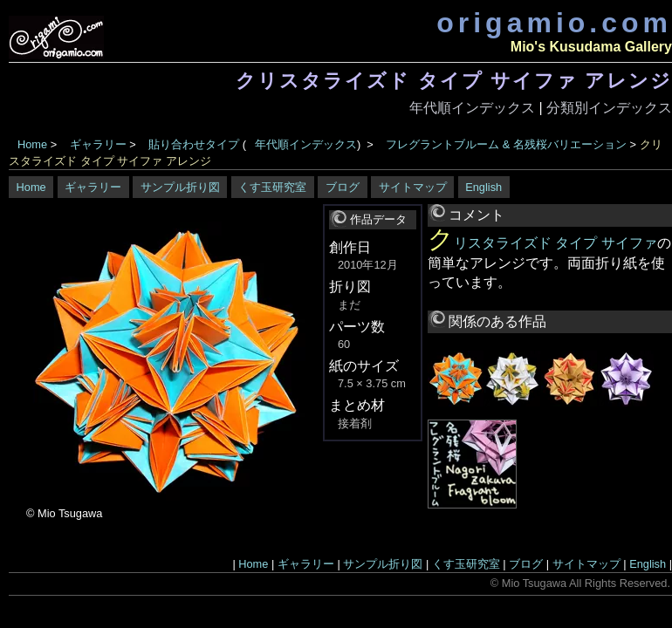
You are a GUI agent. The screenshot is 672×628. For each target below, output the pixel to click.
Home (32, 144)
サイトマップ (413, 187)
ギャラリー (98, 144)
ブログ (343, 187)
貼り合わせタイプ (194, 144)
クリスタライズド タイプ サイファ (542, 243)
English (483, 187)
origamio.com (554, 23)
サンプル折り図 (180, 187)
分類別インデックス (609, 108)
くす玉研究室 (272, 187)
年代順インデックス (472, 108)
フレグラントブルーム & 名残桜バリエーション (506, 144)
